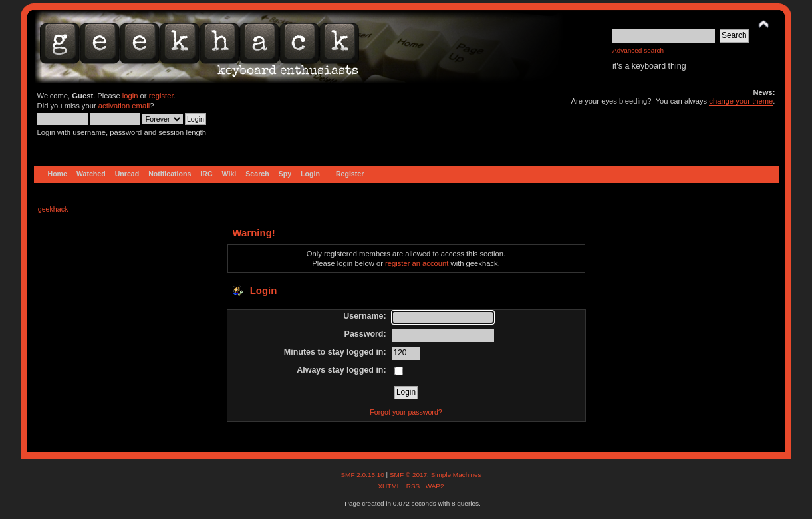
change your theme (741, 101)
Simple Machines (456, 475)
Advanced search (638, 50)
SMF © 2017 (408, 475)
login (130, 96)
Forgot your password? (406, 412)
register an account (417, 263)
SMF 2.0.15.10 (363, 475)
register (161, 96)
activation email (124, 106)
